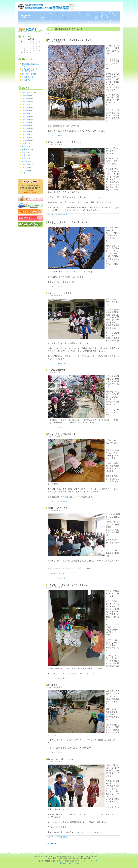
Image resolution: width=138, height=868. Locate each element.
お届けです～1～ (28, 80)
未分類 (24, 161)
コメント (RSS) (74, 863)
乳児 (24, 146)
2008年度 (25, 95)
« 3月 (19, 55)
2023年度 (25, 140)
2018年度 (25, 125)
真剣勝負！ (52, 685)
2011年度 (25, 104)
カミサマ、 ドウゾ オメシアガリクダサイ (67, 585)
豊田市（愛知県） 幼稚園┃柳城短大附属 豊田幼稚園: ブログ (69, 13)
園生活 (65, 215)
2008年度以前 (27, 92)
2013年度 (25, 110)
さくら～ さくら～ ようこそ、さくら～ (68, 222)
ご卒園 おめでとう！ (57, 508)
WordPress (96, 861)
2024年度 (25, 164)
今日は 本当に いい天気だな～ (65, 142)
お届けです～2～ (28, 77)
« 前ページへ (51, 33)
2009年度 (25, 98)
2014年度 (59, 135)
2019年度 (25, 128)
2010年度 (25, 101)
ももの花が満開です (56, 370)
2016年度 (25, 119)
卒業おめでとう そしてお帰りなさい (31, 70)
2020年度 (25, 131)
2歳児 (24, 143)
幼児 (24, 152)
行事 (64, 363)
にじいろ (25, 170)
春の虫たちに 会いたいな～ (60, 759)
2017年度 (25, 122)
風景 (24, 158)
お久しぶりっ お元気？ (59, 293)
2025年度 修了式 (29, 74)
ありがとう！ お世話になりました (63, 434)
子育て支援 (26, 173)
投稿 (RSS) (63, 863)
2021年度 (25, 134)
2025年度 (25, 167)
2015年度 (25, 116)
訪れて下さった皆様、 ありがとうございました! (70, 40)
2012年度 (25, 107)
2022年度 (25, 137)
